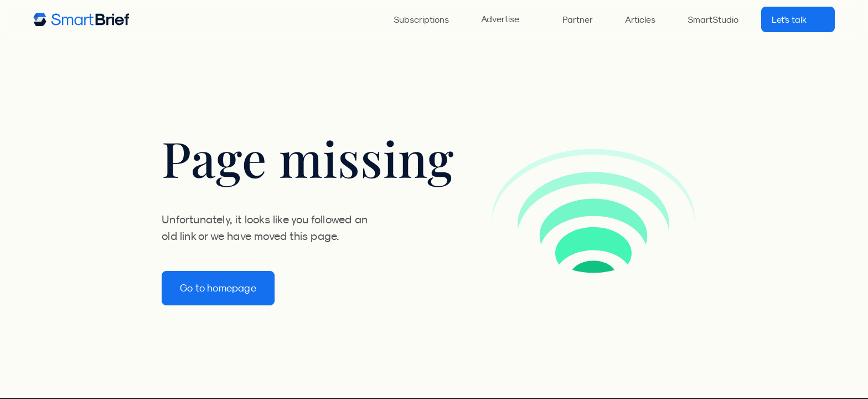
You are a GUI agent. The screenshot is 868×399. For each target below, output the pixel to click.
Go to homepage (218, 288)
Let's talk (798, 19)
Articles (640, 19)
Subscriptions (421, 19)
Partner (578, 19)
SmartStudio (713, 19)
